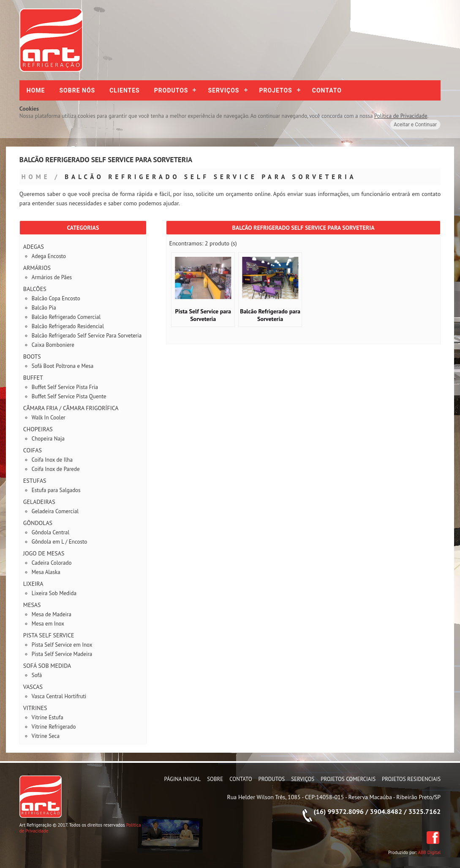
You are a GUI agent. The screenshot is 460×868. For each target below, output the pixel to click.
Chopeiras (38, 429)
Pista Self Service (49, 635)
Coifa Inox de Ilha (52, 460)
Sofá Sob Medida (47, 666)
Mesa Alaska (46, 572)
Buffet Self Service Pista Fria (65, 387)
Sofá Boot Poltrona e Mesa (63, 366)
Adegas (34, 247)
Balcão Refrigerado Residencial (68, 326)
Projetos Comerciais (348, 779)
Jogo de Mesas (44, 553)
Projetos (276, 90)
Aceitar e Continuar (415, 125)
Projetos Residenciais (411, 779)
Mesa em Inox (48, 624)
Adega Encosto (49, 256)
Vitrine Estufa (48, 717)
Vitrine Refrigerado (54, 727)
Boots (32, 356)
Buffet (33, 378)
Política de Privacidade (401, 116)
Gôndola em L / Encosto (59, 542)
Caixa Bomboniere (53, 345)
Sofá (37, 675)
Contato (327, 90)
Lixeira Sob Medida (54, 593)
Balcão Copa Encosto (56, 298)
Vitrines (35, 708)
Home (36, 90)
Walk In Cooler (49, 418)
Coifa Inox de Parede (56, 469)
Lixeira (33, 584)
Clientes (125, 90)
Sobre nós (78, 90)
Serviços (223, 90)
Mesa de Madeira (52, 614)
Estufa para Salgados (56, 490)
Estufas (35, 481)
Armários (37, 268)
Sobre (215, 779)
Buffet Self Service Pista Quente (69, 396)
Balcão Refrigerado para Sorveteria (270, 315)
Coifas (33, 450)
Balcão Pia (44, 308)
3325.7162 (425, 811)
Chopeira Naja (48, 439)
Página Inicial (183, 779)
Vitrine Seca (46, 736)
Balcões (35, 289)
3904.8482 (386, 811)
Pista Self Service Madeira (62, 654)
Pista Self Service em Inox (62, 645)
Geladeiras (39, 502)
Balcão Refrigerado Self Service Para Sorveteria (210, 177)
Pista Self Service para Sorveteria (203, 315)
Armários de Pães (52, 277)
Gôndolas (38, 523)
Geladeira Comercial (55, 511)
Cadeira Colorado (52, 563)
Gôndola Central (50, 532)
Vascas (33, 687)
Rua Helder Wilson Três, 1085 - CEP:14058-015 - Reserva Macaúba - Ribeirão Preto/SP (334, 797)
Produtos (171, 90)
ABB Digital (430, 852)
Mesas (32, 605)
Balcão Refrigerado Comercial (66, 317)
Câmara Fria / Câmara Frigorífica (71, 408)
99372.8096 (346, 811)
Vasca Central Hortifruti (59, 696)
